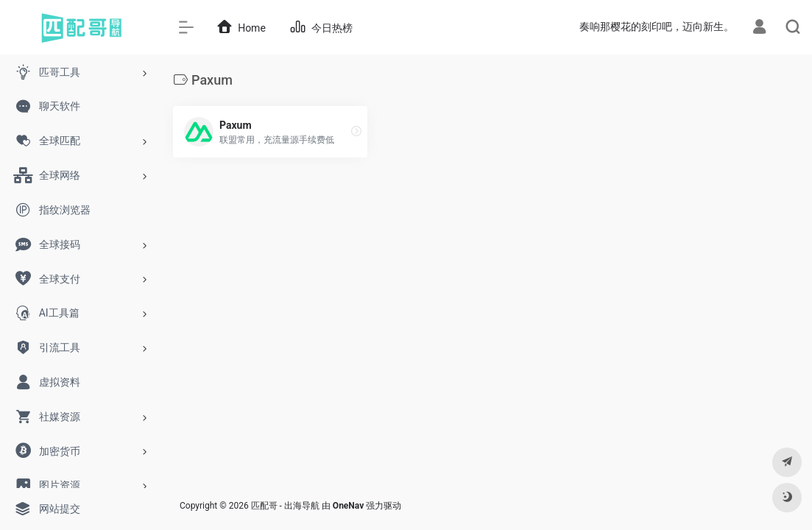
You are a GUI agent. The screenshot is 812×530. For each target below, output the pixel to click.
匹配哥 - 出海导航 (285, 506)
